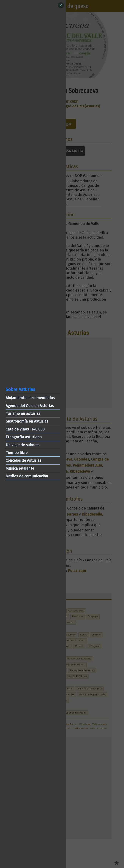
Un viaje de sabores (23, 445)
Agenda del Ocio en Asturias (30, 406)
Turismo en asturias (23, 413)
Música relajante (20, 468)
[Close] (61, 5)
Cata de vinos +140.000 (25, 429)
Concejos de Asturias (23, 460)
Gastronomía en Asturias (27, 421)
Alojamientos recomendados (30, 398)
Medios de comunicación (27, 476)
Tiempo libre (17, 453)
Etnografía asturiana (24, 437)
